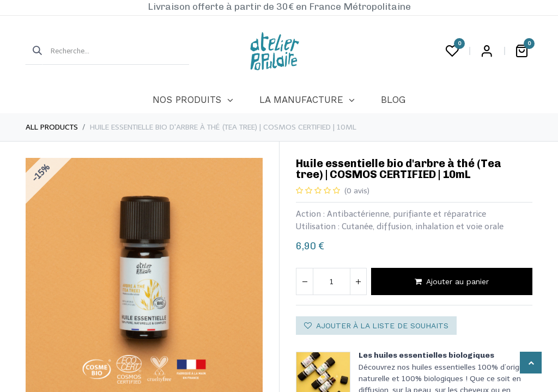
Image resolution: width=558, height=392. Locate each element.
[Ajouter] (358, 281)
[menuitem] (193, 100)
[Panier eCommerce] (521, 51)
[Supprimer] (305, 281)
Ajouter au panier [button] (452, 281)
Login (487, 51)
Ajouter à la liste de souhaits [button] (376, 326)
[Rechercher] (34, 51)
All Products (52, 127)
